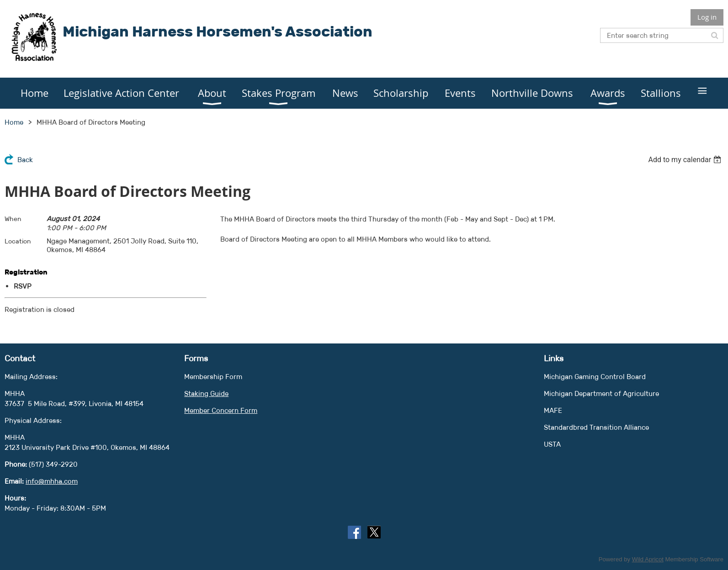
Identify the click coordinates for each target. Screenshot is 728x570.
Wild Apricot (648, 559)
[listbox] (686, 160)
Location (18, 241)
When (13, 219)
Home (14, 122)
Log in (707, 17)
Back (25, 160)
